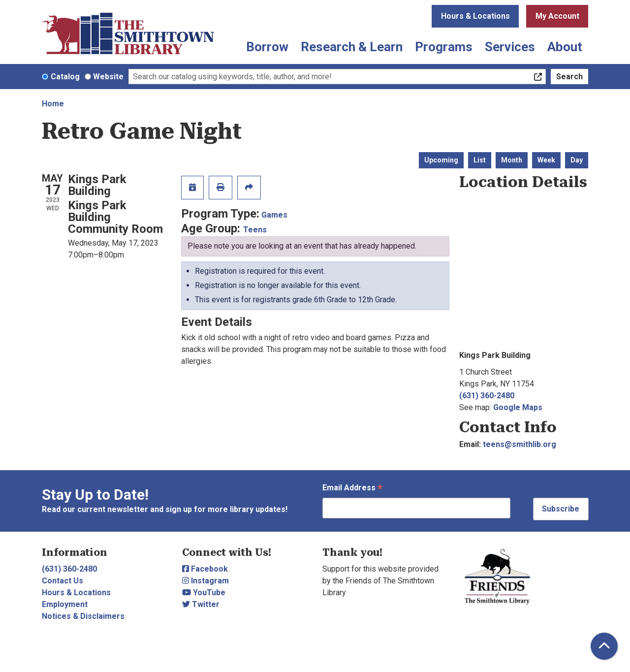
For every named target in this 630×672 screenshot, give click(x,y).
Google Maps (518, 407)
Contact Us (63, 581)
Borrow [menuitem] (267, 47)
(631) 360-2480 (487, 396)
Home (53, 104)
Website (108, 77)
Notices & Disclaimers (83, 616)
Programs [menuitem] (444, 47)
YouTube (204, 592)
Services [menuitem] (510, 47)
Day (577, 160)
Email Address (352, 489)
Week (546, 160)
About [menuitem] (565, 47)
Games (274, 215)
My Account (557, 16)
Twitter (201, 604)
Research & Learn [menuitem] (352, 47)
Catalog (65, 77)
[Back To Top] (604, 646)
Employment (65, 604)
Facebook (205, 569)
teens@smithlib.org (520, 444)
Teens (255, 230)
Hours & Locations (475, 16)
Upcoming (441, 160)
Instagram (205, 581)
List (480, 160)
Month (512, 160)
